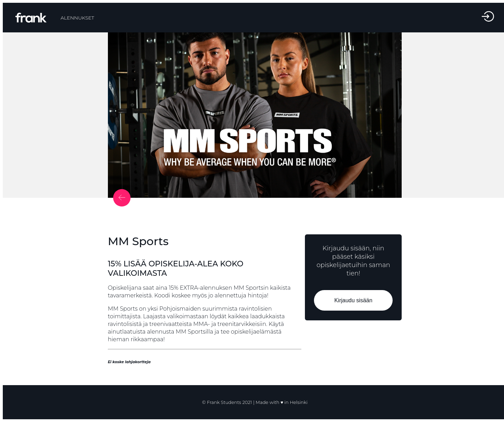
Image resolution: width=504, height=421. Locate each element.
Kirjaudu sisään (353, 300)
